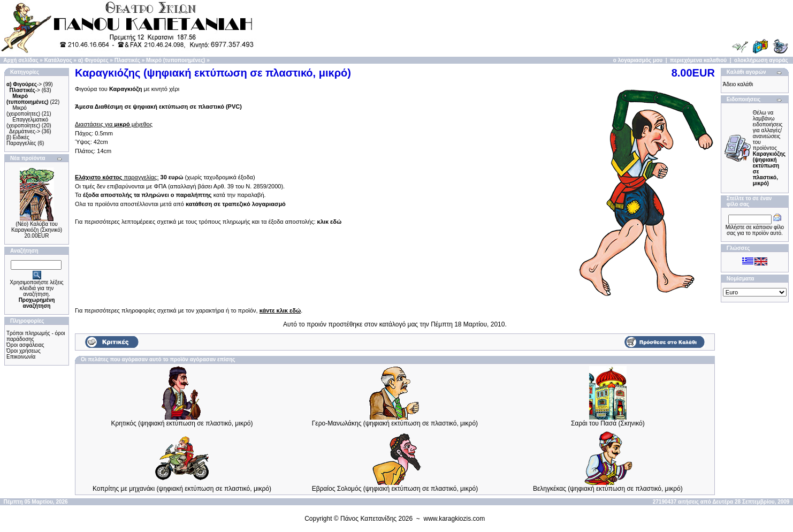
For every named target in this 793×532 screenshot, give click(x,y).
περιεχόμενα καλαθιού (698, 60)
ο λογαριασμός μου (638, 60)
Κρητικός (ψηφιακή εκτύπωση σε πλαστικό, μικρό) (182, 423)
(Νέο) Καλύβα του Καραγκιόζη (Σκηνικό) (37, 227)
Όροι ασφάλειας (25, 345)
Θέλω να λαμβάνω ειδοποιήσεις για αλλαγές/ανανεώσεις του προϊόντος (769, 148)
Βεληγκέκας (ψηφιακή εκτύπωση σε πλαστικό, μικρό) (608, 489)
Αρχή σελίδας (21, 60)
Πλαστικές (127, 60)
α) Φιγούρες (93, 60)
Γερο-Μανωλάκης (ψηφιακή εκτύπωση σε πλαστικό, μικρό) (395, 423)
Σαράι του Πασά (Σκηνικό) (608, 423)
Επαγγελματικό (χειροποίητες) (27, 123)
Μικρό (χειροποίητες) (23, 111)
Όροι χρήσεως (24, 351)
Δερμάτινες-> (25, 131)
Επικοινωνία (21, 357)
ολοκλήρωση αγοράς (761, 60)
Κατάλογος (58, 60)
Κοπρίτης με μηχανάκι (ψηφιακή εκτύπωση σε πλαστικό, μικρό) (182, 489)
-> (24, 84)
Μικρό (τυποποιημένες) (176, 60)
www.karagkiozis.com (455, 519)
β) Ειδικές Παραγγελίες (21, 140)
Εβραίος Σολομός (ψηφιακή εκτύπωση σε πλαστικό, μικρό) (395, 489)
